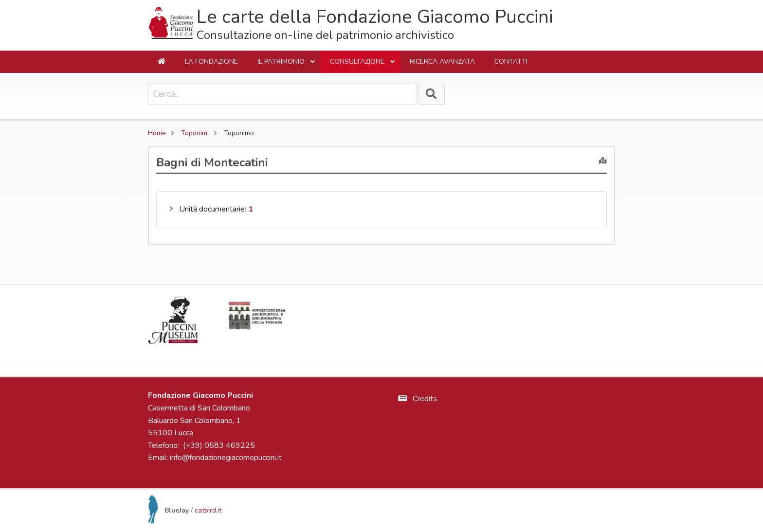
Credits (418, 399)
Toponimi (195, 133)
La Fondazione (211, 62)
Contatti (511, 62)
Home (157, 133)
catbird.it (208, 510)
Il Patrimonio (286, 65)
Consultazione (363, 65)
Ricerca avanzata (442, 62)
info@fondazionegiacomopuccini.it (226, 458)
